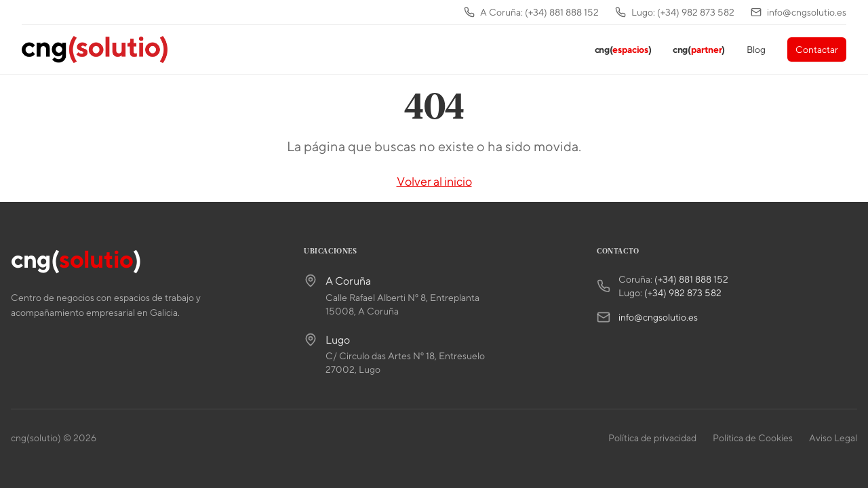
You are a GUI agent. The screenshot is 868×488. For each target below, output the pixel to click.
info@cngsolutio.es (658, 317)
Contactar (817, 49)
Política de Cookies (753, 438)
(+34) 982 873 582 (683, 293)
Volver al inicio (434, 181)
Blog (756, 49)
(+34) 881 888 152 (691, 279)
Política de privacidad (652, 438)
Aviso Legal (833, 438)
